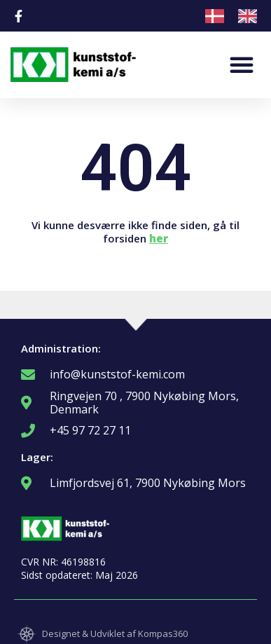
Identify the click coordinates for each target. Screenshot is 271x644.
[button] (242, 64)
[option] (251, 16)
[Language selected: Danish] (238, 16)
